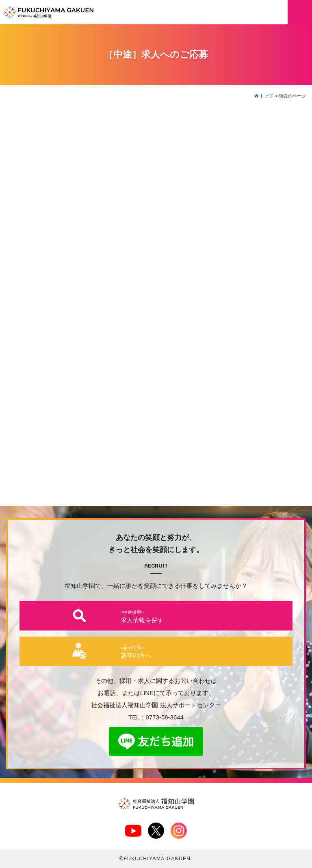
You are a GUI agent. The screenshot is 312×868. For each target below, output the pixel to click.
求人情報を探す (142, 617)
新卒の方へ (136, 652)
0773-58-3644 (165, 717)
